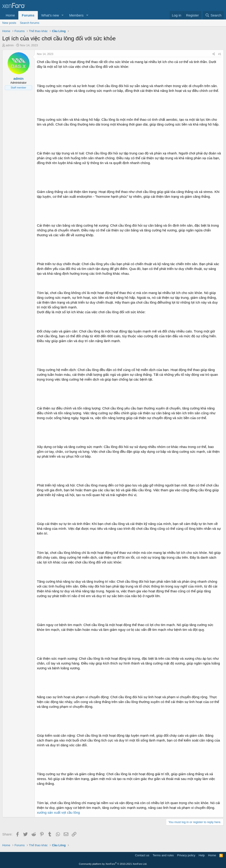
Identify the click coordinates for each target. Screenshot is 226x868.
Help (202, 855)
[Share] (214, 54)
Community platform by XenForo (113, 864)
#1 (220, 54)
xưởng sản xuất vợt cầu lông (58, 812)
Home (10, 15)
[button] (63, 15)
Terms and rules (163, 855)
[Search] (213, 15)
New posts (9, 23)
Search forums (30, 23)
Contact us (142, 855)
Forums (28, 15)
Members (76, 15)
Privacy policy (186, 855)
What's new (50, 15)
